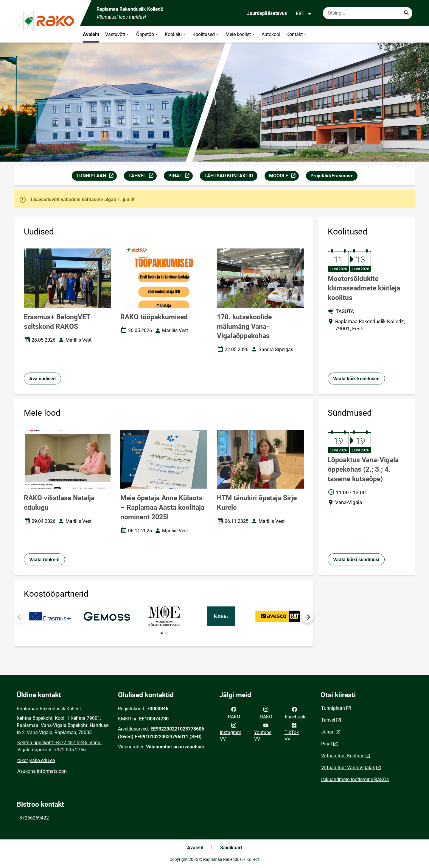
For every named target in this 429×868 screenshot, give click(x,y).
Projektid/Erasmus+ (332, 176)
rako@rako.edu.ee (36, 760)
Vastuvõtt (118, 34)
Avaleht (91, 34)
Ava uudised (42, 379)
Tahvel (328, 720)
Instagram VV (231, 732)
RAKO (234, 712)
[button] (307, 617)
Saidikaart (231, 848)
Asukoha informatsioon (42, 771)
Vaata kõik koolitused (356, 379)
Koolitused (206, 34)
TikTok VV (292, 732)
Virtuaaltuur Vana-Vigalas (348, 768)
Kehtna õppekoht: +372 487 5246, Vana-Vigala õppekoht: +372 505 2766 (59, 746)
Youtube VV (263, 732)
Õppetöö (147, 34)
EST (304, 14)
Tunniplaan (333, 708)
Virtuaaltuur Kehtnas (343, 756)
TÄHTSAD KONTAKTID (229, 176)
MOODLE (284, 177)
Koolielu (176, 34)
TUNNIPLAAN (96, 177)
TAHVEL (142, 177)
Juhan (328, 732)
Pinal (327, 744)
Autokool (271, 34)
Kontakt (297, 34)
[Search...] (406, 13)
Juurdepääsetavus (267, 13)
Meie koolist (241, 34)
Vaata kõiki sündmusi (356, 560)
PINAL (180, 177)
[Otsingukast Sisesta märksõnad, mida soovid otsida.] (368, 13)
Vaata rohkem (44, 560)
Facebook (295, 712)
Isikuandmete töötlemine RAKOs (355, 779)
